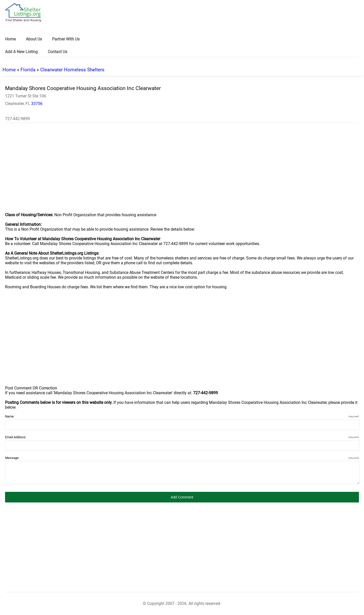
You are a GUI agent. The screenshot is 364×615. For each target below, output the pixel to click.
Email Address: (182, 437)
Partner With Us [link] (66, 39)
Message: (182, 458)
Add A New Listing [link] (21, 52)
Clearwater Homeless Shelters (72, 70)
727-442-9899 (17, 119)
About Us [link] (34, 39)
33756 (37, 104)
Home (9, 70)
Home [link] (10, 39)
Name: (182, 416)
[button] (182, 497)
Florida (28, 70)
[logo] (23, 13)
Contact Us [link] (58, 52)
